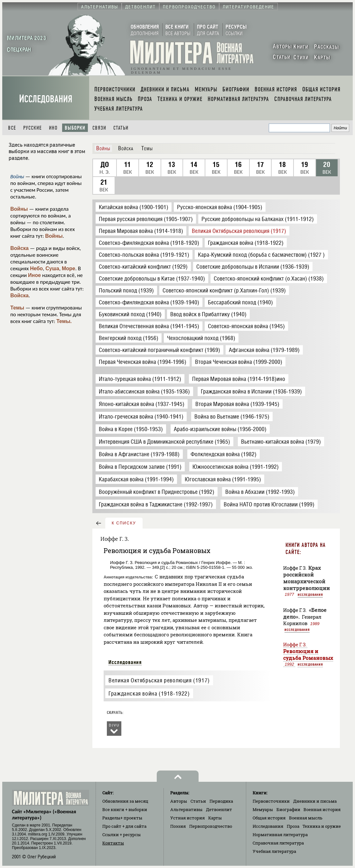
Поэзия (178, 826)
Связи (99, 128)
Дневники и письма (315, 801)
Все (12, 128)
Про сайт (124, 826)
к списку (124, 523)
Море (69, 268)
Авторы (179, 801)
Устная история (187, 818)
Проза (293, 826)
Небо (36, 268)
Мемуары (263, 809)
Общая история (269, 818)
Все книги (125, 809)
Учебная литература (274, 851)
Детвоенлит (219, 809)
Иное (34, 275)
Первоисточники (271, 801)
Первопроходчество (211, 826)
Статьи (121, 128)
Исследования (46, 99)
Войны (19, 209)
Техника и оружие (322, 826)
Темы (17, 308)
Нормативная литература (280, 835)
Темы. (64, 321)
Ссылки (121, 835)
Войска (19, 248)
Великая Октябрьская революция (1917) (159, 680)
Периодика (221, 801)
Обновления (125, 801)
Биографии (288, 809)
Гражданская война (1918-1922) (149, 693)
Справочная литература (278, 843)
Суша (52, 268)
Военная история (322, 809)
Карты (215, 818)
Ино (53, 128)
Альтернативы (186, 809)
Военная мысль (306, 818)
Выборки (75, 128)
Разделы (122, 818)
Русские (33, 128)
